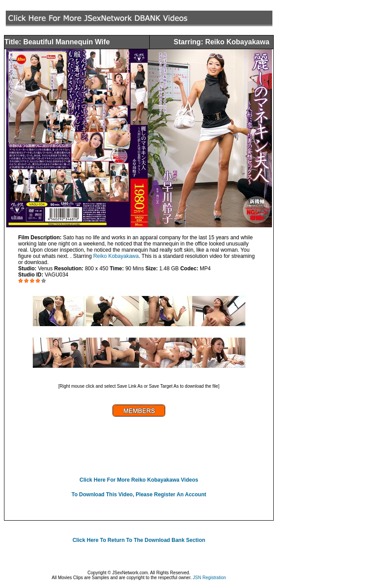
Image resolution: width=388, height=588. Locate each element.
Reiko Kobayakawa (116, 256)
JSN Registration (209, 578)
